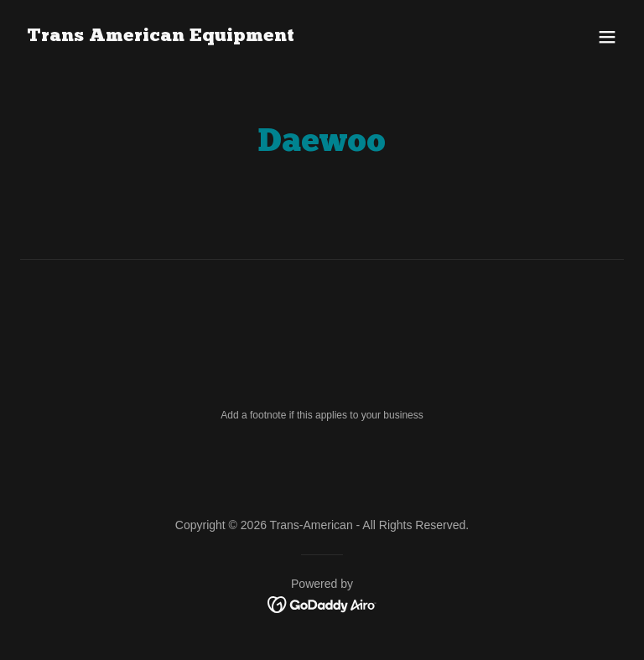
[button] (607, 37)
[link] (161, 36)
